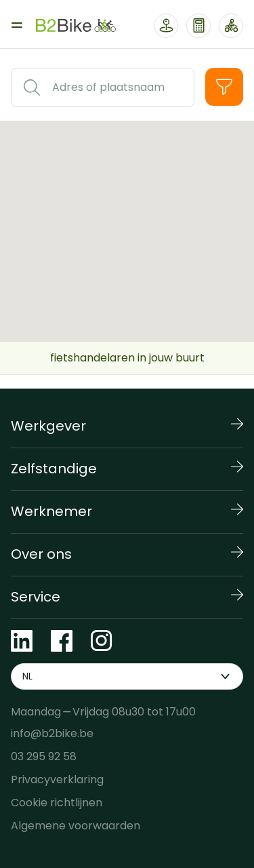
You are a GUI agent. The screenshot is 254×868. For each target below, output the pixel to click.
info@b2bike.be (52, 733)
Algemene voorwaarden (76, 826)
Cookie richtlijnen (57, 803)
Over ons (41, 554)
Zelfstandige (54, 469)
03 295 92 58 (44, 756)
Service (36, 597)
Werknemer (51, 511)
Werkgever (48, 426)
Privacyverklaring (57, 780)
